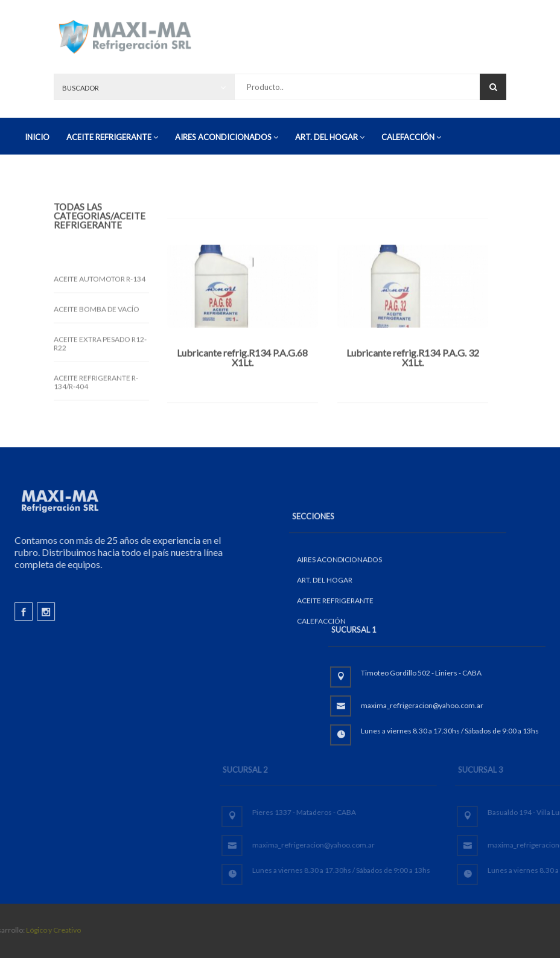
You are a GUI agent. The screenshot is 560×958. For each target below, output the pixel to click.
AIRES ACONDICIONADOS (227, 137)
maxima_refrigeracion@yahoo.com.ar (490, 705)
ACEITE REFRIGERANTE (112, 137)
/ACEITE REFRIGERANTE (100, 232)
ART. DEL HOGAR (330, 137)
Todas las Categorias (82, 222)
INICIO (37, 137)
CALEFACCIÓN (411, 137)
